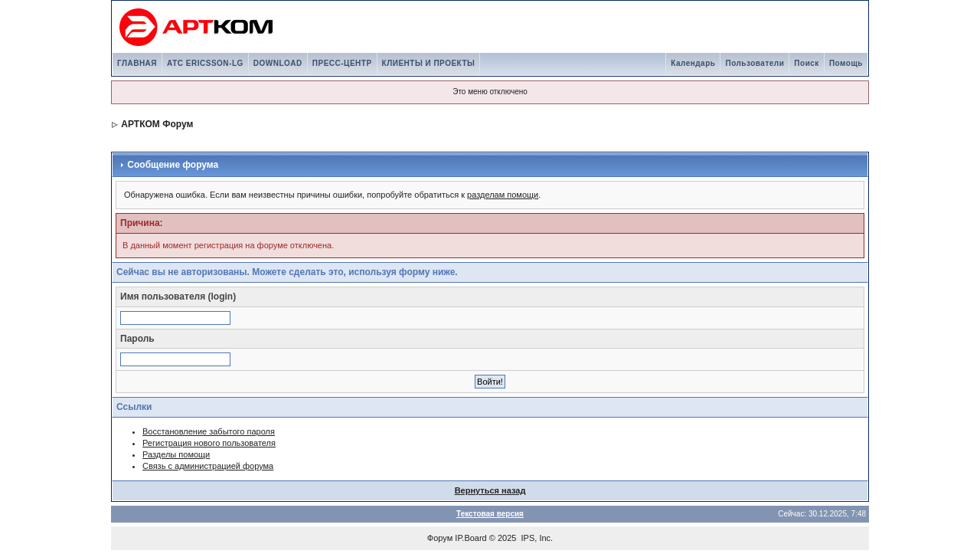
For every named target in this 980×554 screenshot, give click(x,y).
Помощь (846, 63)
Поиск (807, 63)
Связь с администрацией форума (208, 466)
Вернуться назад (490, 490)
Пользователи (755, 63)
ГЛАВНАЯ (137, 63)
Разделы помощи (176, 454)
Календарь (693, 63)
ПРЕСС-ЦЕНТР (342, 63)
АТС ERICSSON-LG (205, 63)
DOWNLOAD (278, 63)
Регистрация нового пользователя (209, 443)
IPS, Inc (536, 538)
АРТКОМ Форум (157, 124)
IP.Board (470, 538)
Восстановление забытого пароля (209, 431)
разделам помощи (503, 195)
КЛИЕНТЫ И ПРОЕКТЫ (429, 63)
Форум (440, 538)
